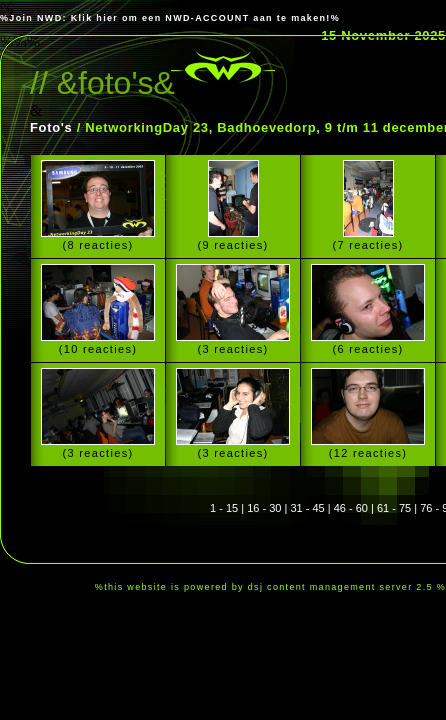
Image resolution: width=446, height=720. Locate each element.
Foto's (51, 127)
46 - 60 (351, 508)
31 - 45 (307, 508)
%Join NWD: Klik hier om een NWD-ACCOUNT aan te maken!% (170, 18)
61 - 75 (394, 508)
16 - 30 (264, 508)
